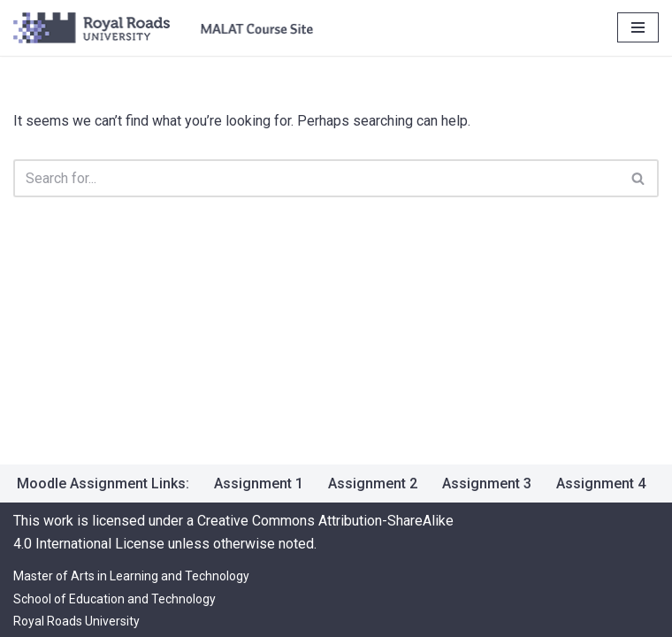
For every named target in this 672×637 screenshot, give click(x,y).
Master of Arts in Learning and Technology (131, 576)
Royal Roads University (76, 621)
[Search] (316, 178)
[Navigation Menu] (638, 27)
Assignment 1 (259, 484)
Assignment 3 (487, 484)
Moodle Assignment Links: (103, 484)
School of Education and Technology (115, 599)
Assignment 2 (373, 484)
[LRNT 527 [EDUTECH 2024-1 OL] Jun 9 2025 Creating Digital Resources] (164, 28)
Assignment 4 (601, 484)
